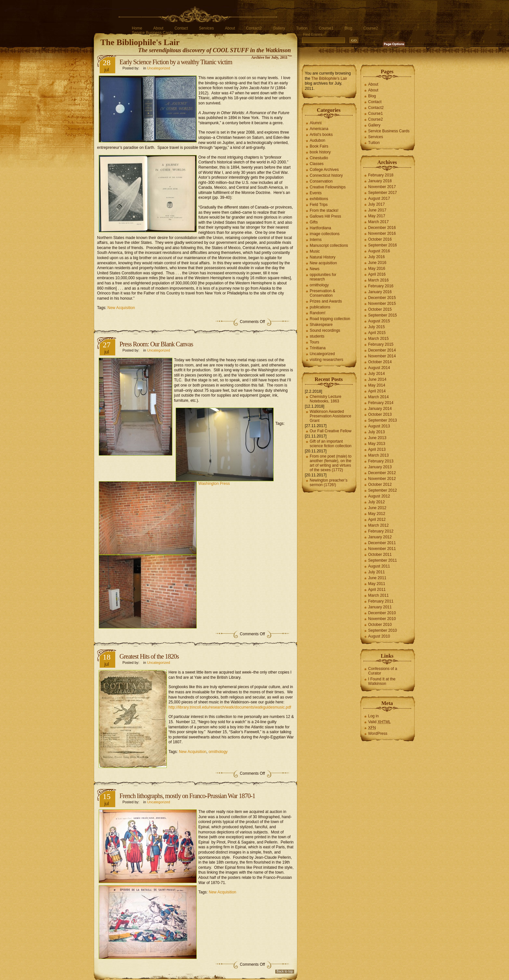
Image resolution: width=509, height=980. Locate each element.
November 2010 (382, 619)
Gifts (314, 222)
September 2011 (383, 560)
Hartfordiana (320, 228)
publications (320, 307)
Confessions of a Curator (383, 671)
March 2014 (378, 397)
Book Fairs (319, 146)
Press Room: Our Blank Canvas (156, 344)
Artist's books (321, 135)
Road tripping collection (330, 319)
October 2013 (380, 414)
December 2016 (382, 228)
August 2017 (379, 198)
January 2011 (380, 607)
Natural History (323, 257)
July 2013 (376, 432)
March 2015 (378, 339)
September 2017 (383, 193)
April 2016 (377, 274)
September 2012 (383, 490)
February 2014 (381, 403)
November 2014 (382, 356)
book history (320, 152)
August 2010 (379, 636)
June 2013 (377, 438)
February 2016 (381, 286)
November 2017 (382, 187)
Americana (319, 129)
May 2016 (377, 269)
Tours (314, 342)
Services (206, 28)
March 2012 (378, 525)
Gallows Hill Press (325, 216)
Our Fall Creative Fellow (331, 431)
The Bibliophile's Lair (140, 42)
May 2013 (377, 444)
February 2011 (381, 601)
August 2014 (379, 368)
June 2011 (377, 578)
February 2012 (381, 531)
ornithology (218, 752)
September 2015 (383, 315)
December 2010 (382, 613)
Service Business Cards (152, 33)
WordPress (378, 734)
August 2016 (379, 251)
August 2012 (379, 496)
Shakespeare (321, 325)
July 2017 (376, 204)
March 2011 (378, 595)
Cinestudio (319, 158)
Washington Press (214, 484)
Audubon (317, 140)
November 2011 (382, 549)
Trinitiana (318, 348)
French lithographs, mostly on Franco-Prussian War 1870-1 (187, 796)
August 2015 (379, 321)
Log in (373, 716)
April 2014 (377, 391)
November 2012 (382, 479)
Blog (348, 28)
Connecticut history (326, 175)
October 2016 (380, 239)
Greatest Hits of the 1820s (149, 656)
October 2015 (380, 309)
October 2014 (380, 362)
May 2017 (377, 216)
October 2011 (380, 555)
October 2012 (380, 484)
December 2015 (382, 298)
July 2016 (376, 257)
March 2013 (378, 455)
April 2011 (377, 590)
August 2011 (379, 566)
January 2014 (380, 409)
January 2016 (380, 292)
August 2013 (379, 426)
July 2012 (376, 502)
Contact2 (254, 28)
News (315, 269)
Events (316, 193)
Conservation (321, 181)
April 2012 (377, 520)
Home (137, 28)
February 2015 (381, 344)
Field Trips (319, 205)
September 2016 (383, 245)
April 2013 (377, 449)
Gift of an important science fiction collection (331, 444)
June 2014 (377, 379)
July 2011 (376, 572)
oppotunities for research (323, 277)
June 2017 (377, 210)
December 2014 (382, 350)
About (158, 28)
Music (315, 251)
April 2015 (377, 333)
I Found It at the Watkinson (382, 681)
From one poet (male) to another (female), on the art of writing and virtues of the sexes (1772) (331, 463)
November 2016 (382, 233)
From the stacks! (324, 210)
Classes (317, 164)
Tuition (302, 28)
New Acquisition (121, 308)
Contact (181, 28)
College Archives (324, 170)
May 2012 (377, 514)
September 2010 (383, 630)
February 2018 (381, 175)
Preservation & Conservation (323, 293)
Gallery (279, 28)
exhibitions (319, 199)
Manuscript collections (329, 245)
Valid (379, 722)
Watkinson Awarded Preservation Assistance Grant (330, 416)
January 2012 (380, 537)
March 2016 (378, 280)
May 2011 (377, 584)
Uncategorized (159, 68)
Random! (318, 313)
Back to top (285, 971)
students (317, 336)
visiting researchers (326, 360)
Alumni (316, 123)
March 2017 (378, 222)
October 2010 (380, 625)
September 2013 (383, 420)
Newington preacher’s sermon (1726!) (329, 483)
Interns (316, 240)
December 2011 (382, 543)
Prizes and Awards (326, 301)
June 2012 (377, 508)
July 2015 (376, 327)
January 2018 (380, 181)
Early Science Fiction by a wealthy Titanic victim (176, 62)
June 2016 (377, 263)
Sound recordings (325, 330)
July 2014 (376, 374)
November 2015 (382, 304)
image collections (325, 234)
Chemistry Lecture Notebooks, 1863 (325, 399)
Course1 (326, 28)
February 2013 (381, 461)
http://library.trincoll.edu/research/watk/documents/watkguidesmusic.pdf (230, 707)
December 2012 (382, 473)
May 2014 (377, 385)
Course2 (371, 28)
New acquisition (323, 263)
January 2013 (380, 467)
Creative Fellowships (328, 187)
